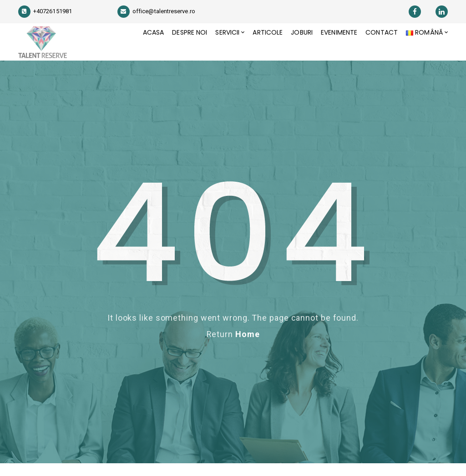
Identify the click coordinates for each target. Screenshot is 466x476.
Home (248, 347)
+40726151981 (45, 11)
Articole (259, 48)
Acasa (137, 48)
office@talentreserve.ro (156, 11)
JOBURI (295, 48)
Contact (379, 48)
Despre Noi (176, 48)
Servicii (216, 48)
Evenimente (334, 48)
